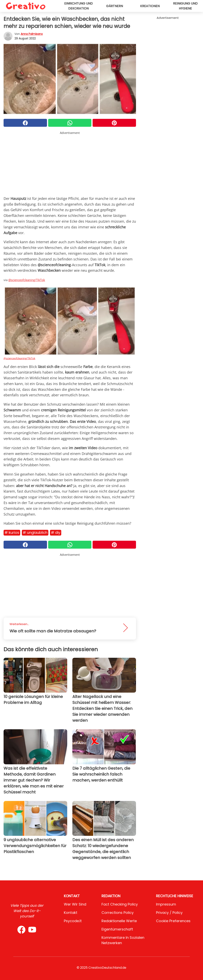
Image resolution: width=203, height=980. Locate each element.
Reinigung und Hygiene (185, 6)
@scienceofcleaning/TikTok (27, 280)
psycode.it (73, 921)
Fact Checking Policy (120, 904)
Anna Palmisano (32, 34)
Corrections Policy (118, 913)
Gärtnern (114, 6)
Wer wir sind (75, 904)
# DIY (56, 532)
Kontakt (71, 913)
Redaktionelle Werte (119, 921)
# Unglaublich (35, 532)
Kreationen (150, 6)
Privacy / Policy (169, 913)
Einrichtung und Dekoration (79, 6)
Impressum (166, 904)
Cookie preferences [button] (173, 921)
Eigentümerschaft (117, 929)
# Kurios (12, 532)
